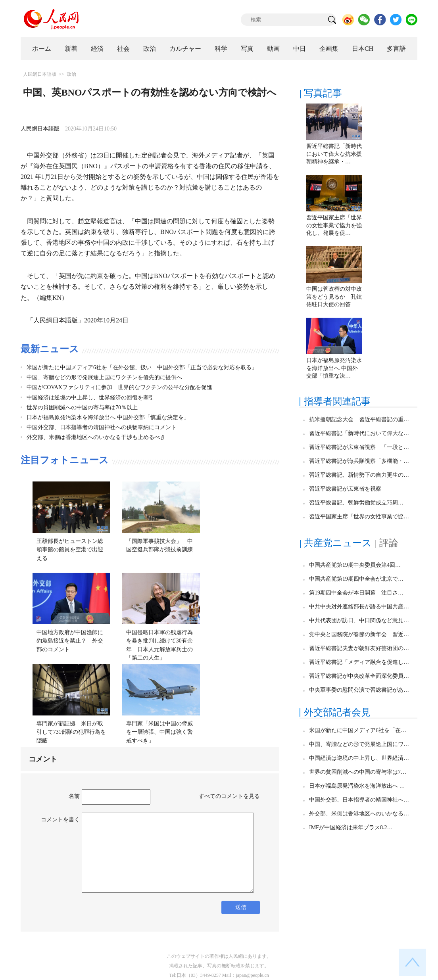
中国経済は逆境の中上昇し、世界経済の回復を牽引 (90, 398)
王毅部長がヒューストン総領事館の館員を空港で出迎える (70, 550)
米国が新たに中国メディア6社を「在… (358, 730)
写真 (247, 49)
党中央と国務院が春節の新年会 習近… (359, 634)
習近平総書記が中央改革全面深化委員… (359, 676)
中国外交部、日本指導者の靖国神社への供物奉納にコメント (102, 427)
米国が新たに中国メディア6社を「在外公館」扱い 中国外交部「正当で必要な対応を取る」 (142, 367)
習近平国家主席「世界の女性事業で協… (359, 517)
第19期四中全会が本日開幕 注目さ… (356, 593)
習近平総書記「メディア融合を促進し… (359, 662)
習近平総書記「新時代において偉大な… (359, 433)
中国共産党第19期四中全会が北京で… (356, 579)
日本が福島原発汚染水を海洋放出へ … (357, 786)
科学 (221, 49)
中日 (300, 49)
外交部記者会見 (337, 712)
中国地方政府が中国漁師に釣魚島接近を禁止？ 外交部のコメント (70, 641)
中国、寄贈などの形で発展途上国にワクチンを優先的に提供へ (104, 377)
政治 (150, 49)
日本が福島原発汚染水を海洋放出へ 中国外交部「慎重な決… (334, 368)
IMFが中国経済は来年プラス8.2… (351, 828)
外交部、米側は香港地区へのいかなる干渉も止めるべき (96, 437)
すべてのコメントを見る (229, 796)
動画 (273, 49)
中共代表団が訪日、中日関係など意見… (359, 620)
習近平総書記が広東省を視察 (345, 489)
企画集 (329, 49)
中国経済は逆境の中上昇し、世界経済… (359, 758)
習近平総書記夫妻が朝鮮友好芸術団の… (359, 648)
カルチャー (185, 49)
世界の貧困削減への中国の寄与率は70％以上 (82, 408)
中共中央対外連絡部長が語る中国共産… (359, 607)
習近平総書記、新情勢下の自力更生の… (359, 475)
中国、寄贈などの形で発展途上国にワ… (359, 744)
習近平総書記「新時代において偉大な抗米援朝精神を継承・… (334, 154)
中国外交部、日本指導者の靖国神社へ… (359, 800)
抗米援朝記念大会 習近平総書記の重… (359, 419)
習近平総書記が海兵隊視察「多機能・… (359, 461)
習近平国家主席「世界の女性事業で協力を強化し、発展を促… (334, 225)
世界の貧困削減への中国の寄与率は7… (358, 772)
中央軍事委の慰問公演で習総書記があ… (359, 690)
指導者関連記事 (337, 401)
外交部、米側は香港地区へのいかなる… (359, 814)
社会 (123, 49)
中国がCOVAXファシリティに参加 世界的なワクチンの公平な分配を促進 (119, 387)
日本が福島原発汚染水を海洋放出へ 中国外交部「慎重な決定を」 (108, 417)
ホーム (42, 49)
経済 (97, 49)
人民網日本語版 (40, 74)
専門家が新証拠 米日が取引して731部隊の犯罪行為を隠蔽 (71, 732)
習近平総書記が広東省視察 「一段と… (359, 447)
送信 (241, 907)
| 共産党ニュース (336, 543)
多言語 (396, 49)
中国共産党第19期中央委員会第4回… (355, 565)
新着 (71, 49)
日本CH (363, 49)
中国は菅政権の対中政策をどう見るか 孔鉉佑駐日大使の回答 (334, 297)
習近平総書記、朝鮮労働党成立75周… (356, 503)
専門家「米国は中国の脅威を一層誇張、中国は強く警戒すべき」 (159, 732)
